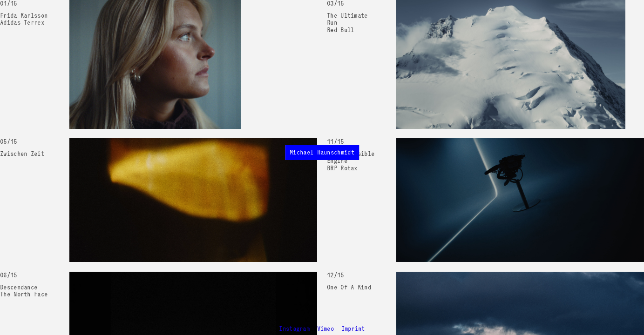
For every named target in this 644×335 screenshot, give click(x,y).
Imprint (353, 329)
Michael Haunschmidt (322, 152)
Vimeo (326, 329)
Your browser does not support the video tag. (155, 64)
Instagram (294, 329)
